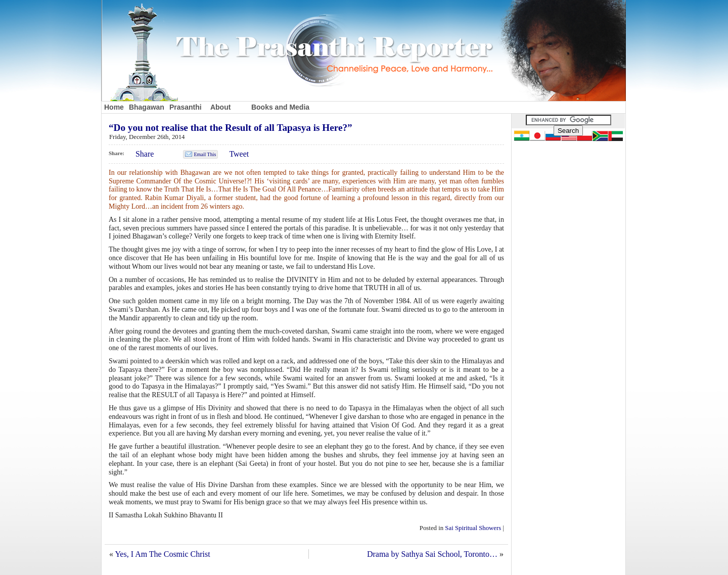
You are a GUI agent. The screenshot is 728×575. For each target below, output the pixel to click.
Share (145, 154)
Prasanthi (186, 107)
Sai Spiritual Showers (473, 528)
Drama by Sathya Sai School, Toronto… (432, 554)
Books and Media (280, 107)
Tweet (239, 154)
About (220, 107)
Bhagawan (147, 107)
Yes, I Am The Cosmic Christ (162, 554)
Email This (205, 154)
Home (114, 107)
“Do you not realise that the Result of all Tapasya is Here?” (231, 128)
